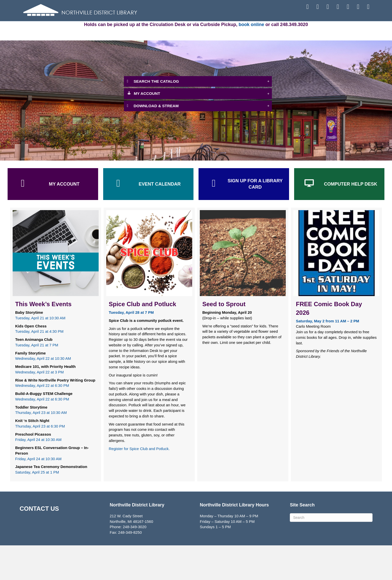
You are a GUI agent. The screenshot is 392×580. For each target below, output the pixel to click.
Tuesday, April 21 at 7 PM (37, 379)
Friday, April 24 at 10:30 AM (38, 474)
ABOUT (311, 28)
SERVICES (196, 28)
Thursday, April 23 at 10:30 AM (41, 447)
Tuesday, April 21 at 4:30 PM (39, 366)
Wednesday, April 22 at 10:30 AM (43, 393)
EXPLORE (253, 28)
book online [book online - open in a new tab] (252, 59)
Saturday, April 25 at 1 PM (37, 507)
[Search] (331, 552)
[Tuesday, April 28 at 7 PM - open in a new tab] (131, 347)
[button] (198, 116)
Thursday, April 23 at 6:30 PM (40, 461)
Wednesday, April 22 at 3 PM (39, 406)
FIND (81, 28)
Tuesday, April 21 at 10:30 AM (40, 352)
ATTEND (138, 28)
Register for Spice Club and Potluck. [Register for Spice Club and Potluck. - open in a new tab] (139, 483)
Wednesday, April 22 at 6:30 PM (42, 420)
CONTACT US (39, 543)
